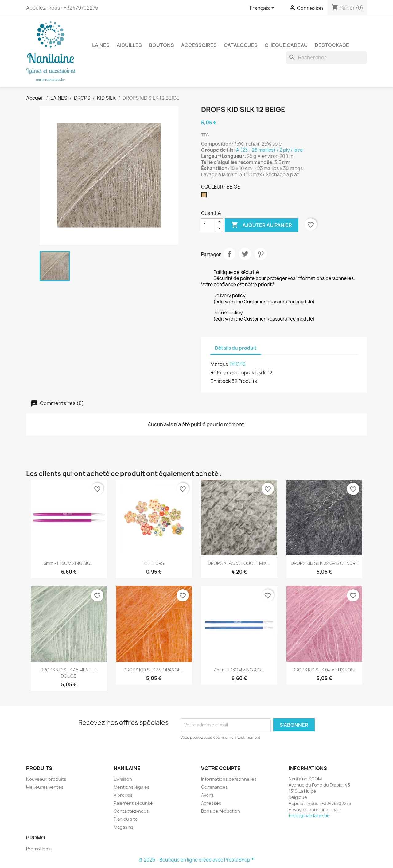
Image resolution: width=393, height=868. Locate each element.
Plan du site (126, 819)
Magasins (124, 827)
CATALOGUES (241, 45)
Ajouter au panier (262, 225)
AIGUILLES (129, 45)
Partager (229, 254)
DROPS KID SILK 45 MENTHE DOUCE (69, 673)
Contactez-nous (131, 811)
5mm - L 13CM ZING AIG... (69, 563)
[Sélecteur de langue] (263, 8)
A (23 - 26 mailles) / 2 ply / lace (270, 150)
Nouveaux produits (46, 779)
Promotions (38, 849)
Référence (223, 372)
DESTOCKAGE (332, 45)
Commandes (214, 787)
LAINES (101, 45)
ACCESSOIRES (199, 45)
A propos (123, 795)
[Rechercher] (326, 57)
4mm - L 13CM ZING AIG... (239, 670)
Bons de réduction (221, 811)
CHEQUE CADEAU (286, 45)
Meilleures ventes (45, 787)
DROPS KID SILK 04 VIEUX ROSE (324, 670)
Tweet (245, 254)
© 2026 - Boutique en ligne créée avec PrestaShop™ (197, 860)
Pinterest (261, 254)
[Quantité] (208, 225)
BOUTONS (161, 45)
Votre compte (221, 768)
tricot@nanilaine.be (309, 816)
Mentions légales (132, 787)
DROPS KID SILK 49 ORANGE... (154, 670)
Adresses (211, 803)
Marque (220, 364)
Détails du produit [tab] (236, 348)
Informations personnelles (229, 779)
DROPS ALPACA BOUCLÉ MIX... (239, 563)
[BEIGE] (205, 196)
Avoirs (208, 795)
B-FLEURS (154, 563)
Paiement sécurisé (133, 803)
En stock (221, 381)
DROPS (237, 364)
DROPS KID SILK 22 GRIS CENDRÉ (324, 563)
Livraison (123, 779)
